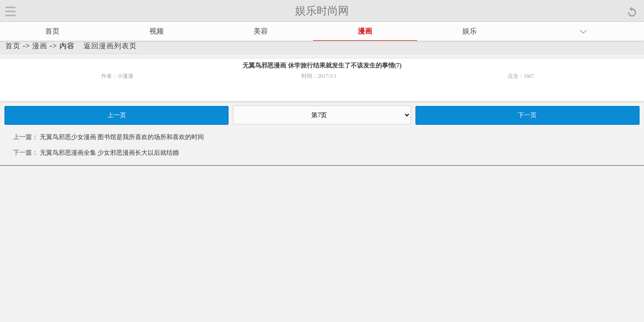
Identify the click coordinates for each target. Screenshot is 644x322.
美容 (261, 31)
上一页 (117, 115)
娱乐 (470, 31)
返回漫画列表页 (110, 46)
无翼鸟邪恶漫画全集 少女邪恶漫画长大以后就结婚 (110, 153)
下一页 (527, 115)
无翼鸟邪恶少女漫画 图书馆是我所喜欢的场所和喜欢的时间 (122, 137)
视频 (157, 31)
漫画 (365, 31)
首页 (52, 31)
